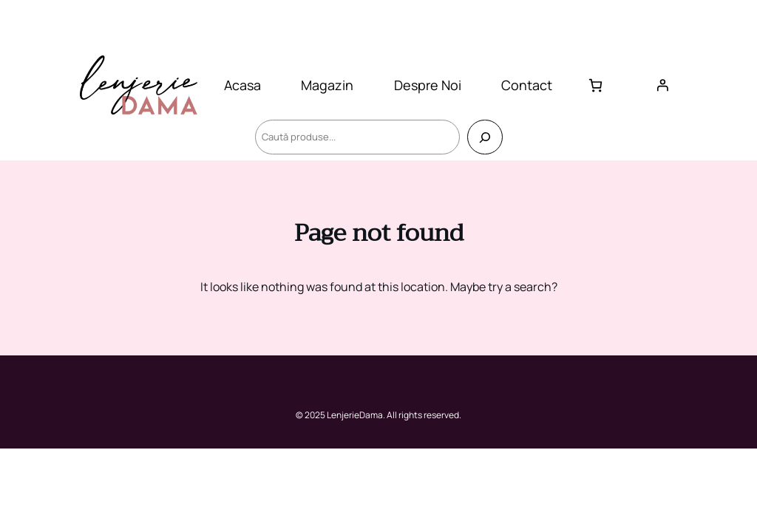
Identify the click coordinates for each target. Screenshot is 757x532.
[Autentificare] (662, 85)
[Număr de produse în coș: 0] (595, 85)
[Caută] (485, 137)
